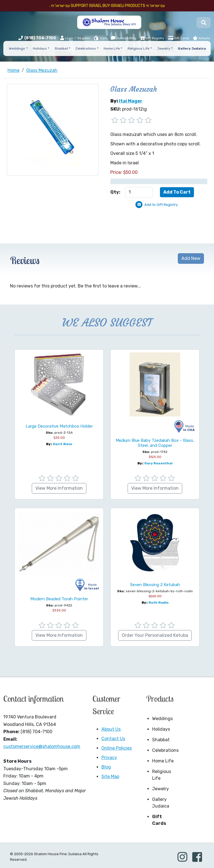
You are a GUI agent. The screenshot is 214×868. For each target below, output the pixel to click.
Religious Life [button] (138, 48)
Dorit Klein (63, 444)
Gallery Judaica (161, 803)
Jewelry (160, 789)
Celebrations (165, 750)
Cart (100, 38)
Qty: (115, 192)
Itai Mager (131, 101)
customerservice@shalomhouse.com (42, 746)
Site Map (110, 776)
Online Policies (117, 748)
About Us (111, 729)
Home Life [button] (112, 48)
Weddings (162, 719)
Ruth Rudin (159, 603)
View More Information (59, 488)
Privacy (109, 758)
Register (84, 38)
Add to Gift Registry (161, 205)
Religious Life (162, 775)
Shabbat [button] (61, 48)
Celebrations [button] (86, 48)
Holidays (161, 729)
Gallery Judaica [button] (192, 48)
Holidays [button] (40, 48)
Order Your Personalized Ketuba (155, 635)
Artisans (202, 38)
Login (67, 38)
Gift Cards (179, 38)
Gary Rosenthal (158, 463)
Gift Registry (152, 38)
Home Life (163, 761)
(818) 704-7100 (40, 38)
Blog (106, 767)
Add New (191, 258)
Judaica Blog (124, 38)
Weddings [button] (17, 48)
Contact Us (113, 739)
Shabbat (161, 740)
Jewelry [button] (164, 48)
